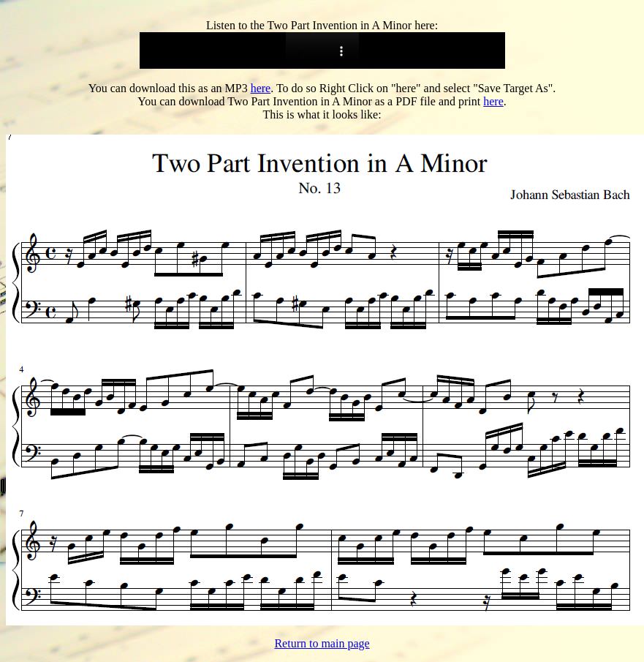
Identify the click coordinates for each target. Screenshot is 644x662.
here (261, 88)
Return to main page (322, 643)
